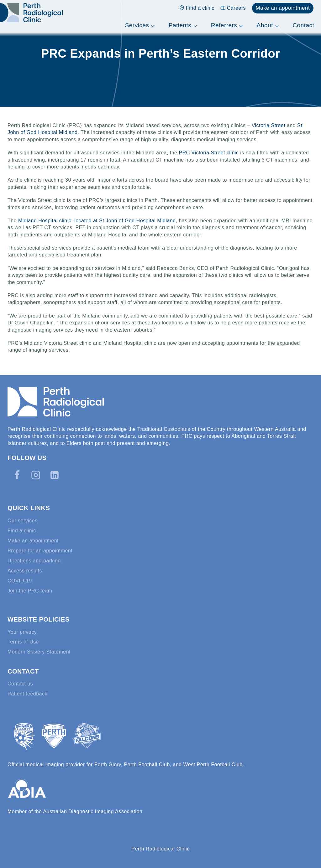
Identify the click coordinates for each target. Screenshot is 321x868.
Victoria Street (268, 125)
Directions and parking (34, 561)
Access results (25, 571)
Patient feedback (27, 694)
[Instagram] (36, 475)
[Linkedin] (55, 475)
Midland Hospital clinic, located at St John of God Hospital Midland (97, 221)
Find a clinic (197, 8)
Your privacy (22, 632)
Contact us (20, 684)
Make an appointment (283, 8)
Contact (303, 25)
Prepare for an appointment (40, 551)
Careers (233, 8)
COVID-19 (20, 581)
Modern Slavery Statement (39, 652)
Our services (23, 521)
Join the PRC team (30, 591)
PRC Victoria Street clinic (209, 153)
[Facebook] (17, 475)
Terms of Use (23, 642)
